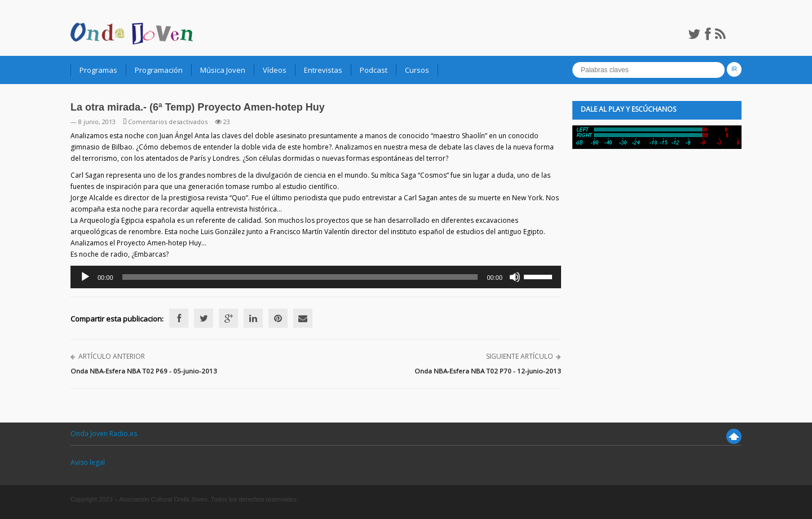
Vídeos (275, 70)
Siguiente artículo (520, 356)
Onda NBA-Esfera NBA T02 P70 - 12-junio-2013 (488, 371)
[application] (316, 277)
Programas (98, 70)
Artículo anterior (112, 356)
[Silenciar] (515, 277)
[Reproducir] (85, 277)
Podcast (374, 70)
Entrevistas (323, 70)
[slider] (300, 277)
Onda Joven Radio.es (104, 434)
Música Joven (223, 70)
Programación (159, 70)
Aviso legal (88, 462)
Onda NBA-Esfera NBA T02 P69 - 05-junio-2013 (144, 371)
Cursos (417, 70)
